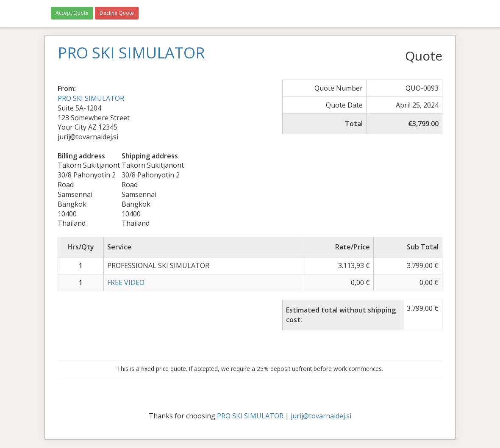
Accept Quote (72, 13)
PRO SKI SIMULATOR (91, 98)
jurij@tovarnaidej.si (321, 416)
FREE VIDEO (126, 282)
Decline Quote (117, 13)
